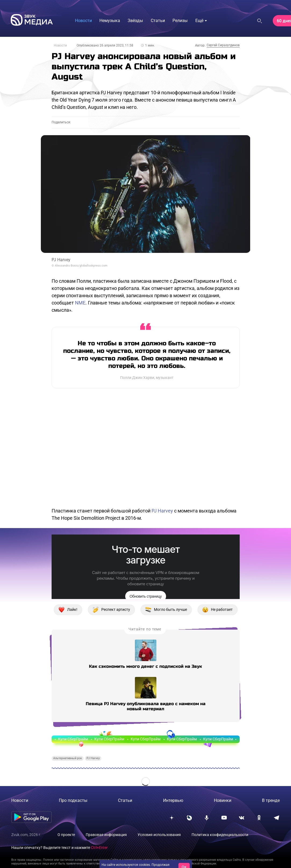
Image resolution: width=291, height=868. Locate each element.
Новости (60, 45)
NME (80, 303)
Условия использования (159, 835)
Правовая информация (106, 835)
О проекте (66, 835)
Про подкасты (73, 800)
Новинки (223, 800)
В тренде (271, 800)
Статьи (125, 800)
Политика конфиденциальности (220, 835)
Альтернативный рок (68, 758)
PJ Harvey (162, 511)
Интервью (173, 800)
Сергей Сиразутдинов (223, 45)
